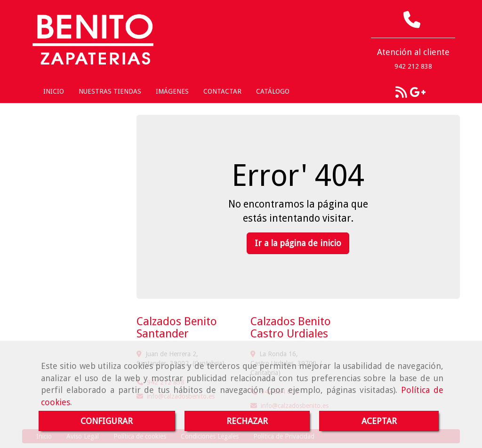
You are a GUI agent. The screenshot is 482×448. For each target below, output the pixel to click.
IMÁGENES (172, 91)
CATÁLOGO (273, 91)
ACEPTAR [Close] (379, 421)
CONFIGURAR (107, 421)
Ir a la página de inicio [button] (298, 243)
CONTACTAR (222, 91)
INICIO (54, 91)
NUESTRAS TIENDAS (110, 91)
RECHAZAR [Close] (247, 421)
